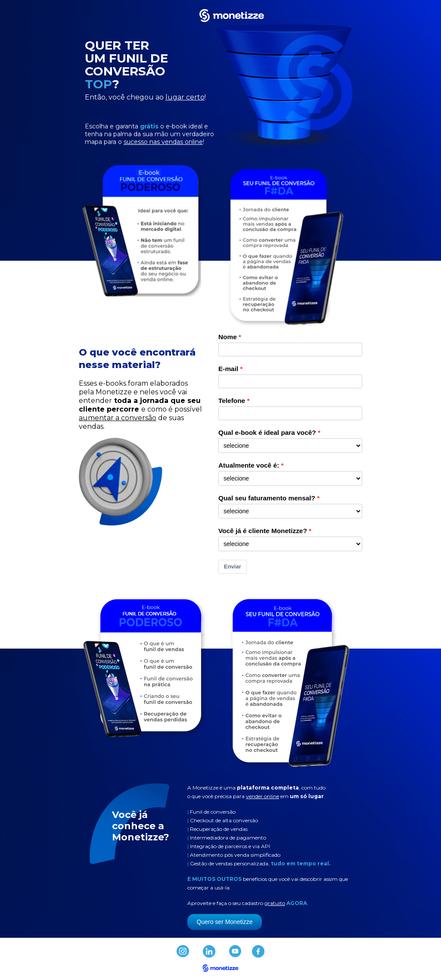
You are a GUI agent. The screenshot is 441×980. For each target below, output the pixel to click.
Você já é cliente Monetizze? (263, 531)
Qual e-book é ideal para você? (267, 432)
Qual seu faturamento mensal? (267, 498)
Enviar (233, 566)
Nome (228, 337)
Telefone (232, 401)
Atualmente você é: (249, 465)
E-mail (228, 369)
